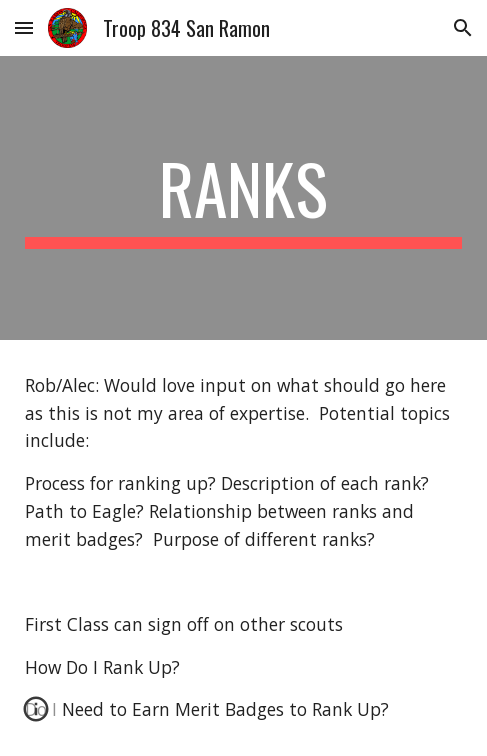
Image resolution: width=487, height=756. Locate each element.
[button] (24, 27)
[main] (243, 198)
